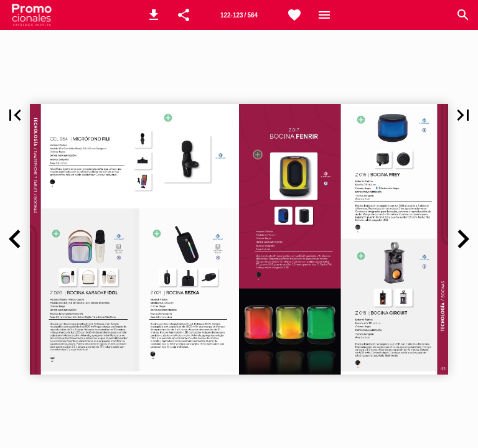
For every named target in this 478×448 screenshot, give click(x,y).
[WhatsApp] (294, 15)
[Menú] (324, 15)
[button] (154, 15)
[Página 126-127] (239, 15)
